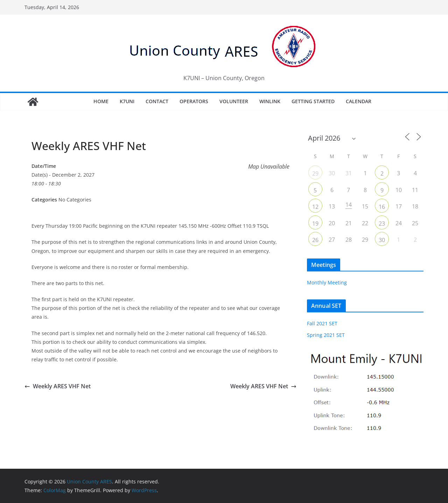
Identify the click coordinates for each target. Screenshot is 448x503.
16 (382, 207)
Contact (157, 101)
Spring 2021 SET (326, 335)
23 (382, 224)
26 (315, 240)
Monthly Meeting (327, 282)
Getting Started (313, 101)
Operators (194, 101)
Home (101, 101)
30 (382, 240)
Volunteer (234, 101)
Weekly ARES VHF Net (58, 386)
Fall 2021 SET (322, 323)
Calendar (359, 101)
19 (315, 224)
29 (315, 173)
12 (315, 207)
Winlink (270, 101)
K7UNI (127, 101)
